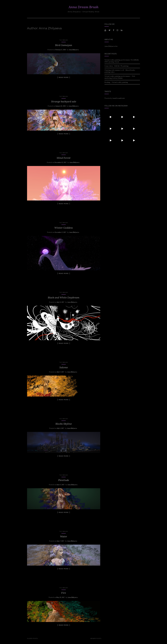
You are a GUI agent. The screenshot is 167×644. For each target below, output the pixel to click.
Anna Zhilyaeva (74, 50)
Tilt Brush (64, 40)
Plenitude (64, 480)
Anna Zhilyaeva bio (111, 46)
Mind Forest (64, 158)
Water (64, 536)
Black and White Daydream (64, 297)
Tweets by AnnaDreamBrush (115, 98)
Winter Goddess (64, 228)
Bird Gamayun (64, 45)
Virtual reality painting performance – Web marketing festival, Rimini (120, 77)
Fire (64, 593)
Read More (64, 77)
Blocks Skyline (64, 424)
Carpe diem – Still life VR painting (116, 66)
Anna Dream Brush (83, 7)
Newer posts (96, 638)
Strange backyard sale (64, 101)
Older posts (32, 638)
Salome (64, 367)
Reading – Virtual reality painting (116, 82)
